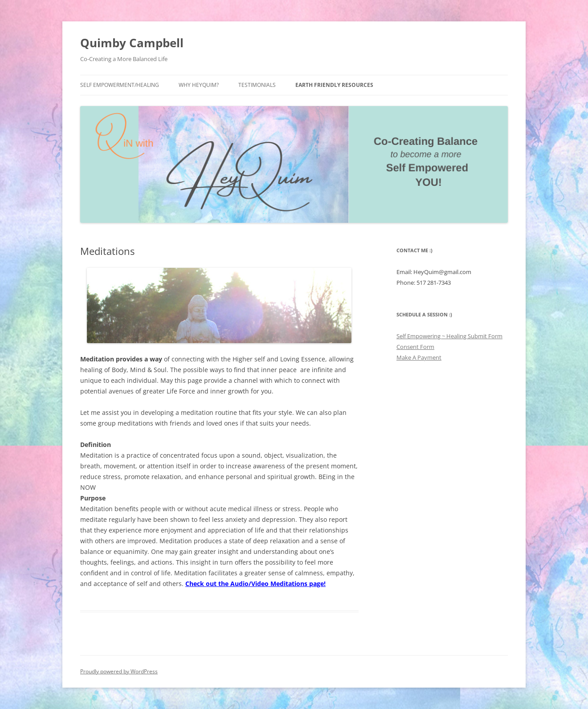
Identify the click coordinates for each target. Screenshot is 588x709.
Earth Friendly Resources (334, 85)
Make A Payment (419, 357)
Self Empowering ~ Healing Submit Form (449, 336)
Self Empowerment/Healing (120, 85)
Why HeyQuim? (199, 85)
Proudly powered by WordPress (119, 671)
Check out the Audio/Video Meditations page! (255, 584)
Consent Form (415, 347)
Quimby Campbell (132, 43)
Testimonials (257, 85)
